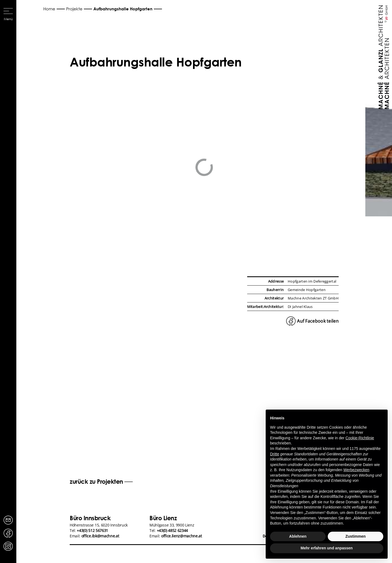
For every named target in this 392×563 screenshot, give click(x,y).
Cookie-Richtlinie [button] (360, 438)
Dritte (275, 454)
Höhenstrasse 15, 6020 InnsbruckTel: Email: (99, 530)
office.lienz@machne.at (182, 536)
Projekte (74, 9)
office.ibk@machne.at (100, 536)
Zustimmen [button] (356, 536)
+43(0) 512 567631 (92, 530)
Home (49, 9)
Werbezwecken (356, 470)
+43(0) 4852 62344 (172, 530)
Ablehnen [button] (298, 536)
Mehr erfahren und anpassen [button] (327, 548)
